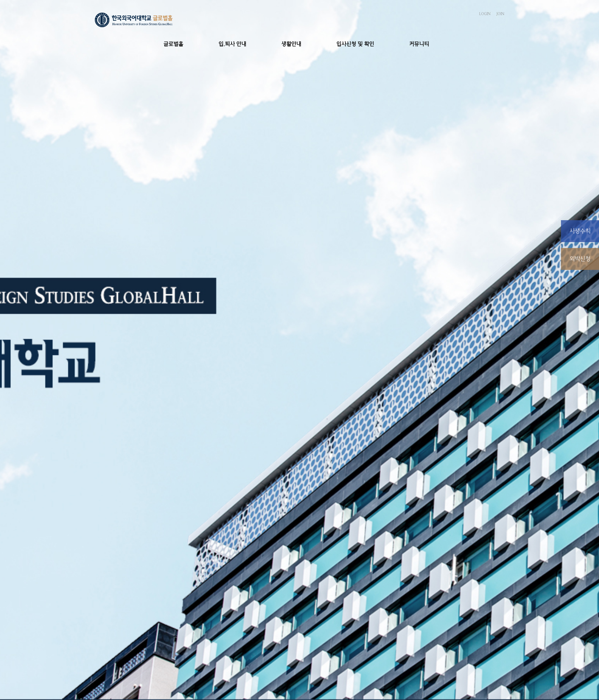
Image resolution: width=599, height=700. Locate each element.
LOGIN (485, 14)
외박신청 (580, 259)
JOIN (500, 14)
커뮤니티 (419, 44)
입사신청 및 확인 (355, 44)
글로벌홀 (173, 44)
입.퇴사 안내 (232, 44)
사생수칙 (580, 231)
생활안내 (291, 44)
